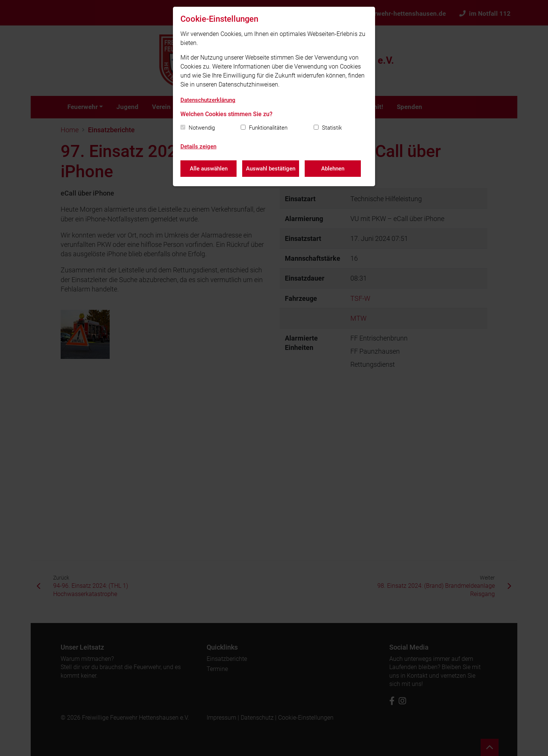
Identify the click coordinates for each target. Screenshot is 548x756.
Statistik (332, 128)
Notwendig (202, 128)
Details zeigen (198, 146)
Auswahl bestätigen (271, 169)
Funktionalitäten (268, 128)
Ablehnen (333, 169)
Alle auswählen (209, 169)
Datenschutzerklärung (208, 100)
